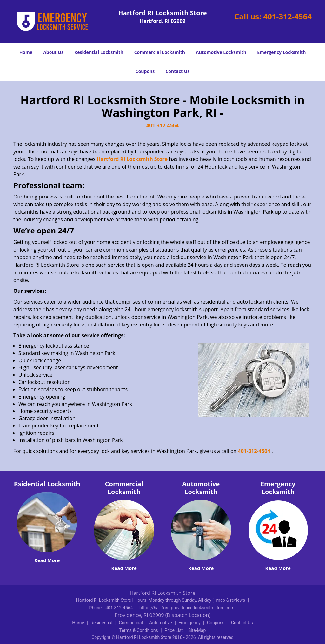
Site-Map (197, 630)
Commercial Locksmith (160, 52)
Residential (101, 623)
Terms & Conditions (139, 630)
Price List (174, 630)
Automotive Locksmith (221, 52)
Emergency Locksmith (281, 52)
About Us (53, 52)
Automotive (161, 623)
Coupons (145, 71)
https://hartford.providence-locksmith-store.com (187, 608)
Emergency (189, 623)
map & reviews (231, 600)
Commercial (131, 623)
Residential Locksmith (99, 52)
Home (26, 52)
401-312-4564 (287, 16)
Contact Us (177, 71)
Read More (47, 560)
